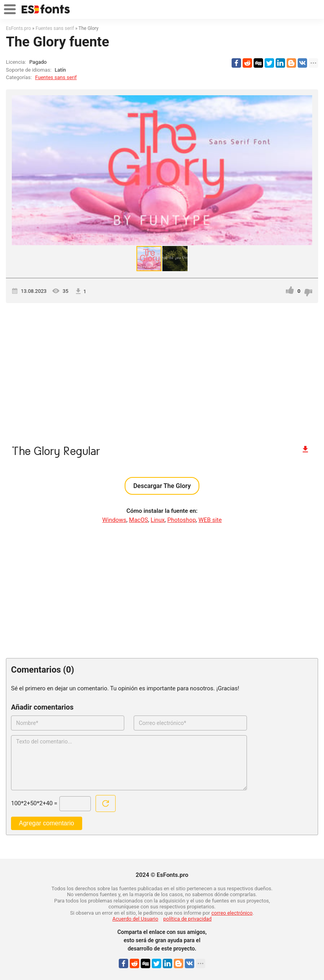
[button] (305, 170)
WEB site (210, 520)
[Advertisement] (162, 370)
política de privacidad (187, 919)
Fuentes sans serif (56, 77)
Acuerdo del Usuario (135, 919)
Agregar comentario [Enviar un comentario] (47, 823)
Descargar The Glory (162, 486)
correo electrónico (232, 913)
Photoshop (182, 520)
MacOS (138, 520)
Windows (114, 520)
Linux (158, 520)
